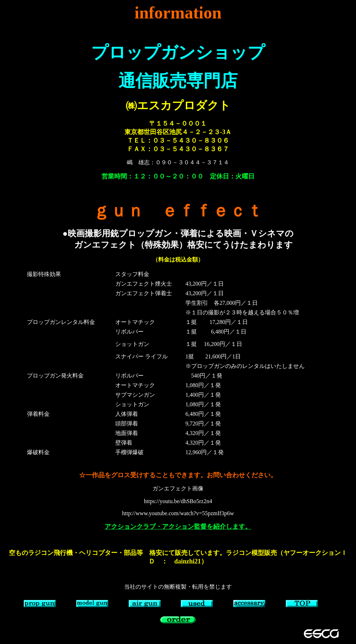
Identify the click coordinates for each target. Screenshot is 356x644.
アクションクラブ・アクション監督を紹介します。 (178, 527)
